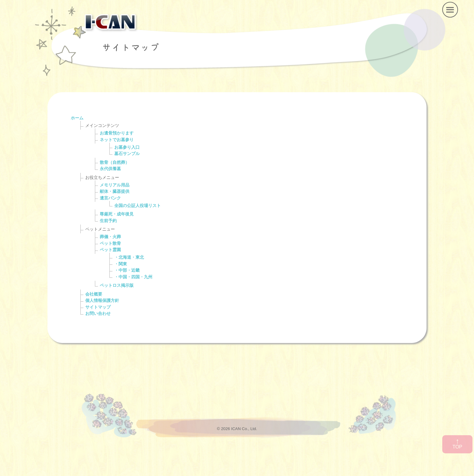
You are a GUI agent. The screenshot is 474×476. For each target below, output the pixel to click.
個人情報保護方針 (102, 300)
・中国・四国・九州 (133, 277)
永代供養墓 (110, 169)
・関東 (121, 264)
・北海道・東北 (129, 257)
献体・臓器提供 (115, 191)
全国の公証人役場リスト (138, 206)
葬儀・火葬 (110, 237)
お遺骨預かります (117, 133)
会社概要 (94, 294)
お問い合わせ (98, 313)
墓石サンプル (127, 154)
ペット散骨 (110, 243)
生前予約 (108, 221)
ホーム (77, 118)
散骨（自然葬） (115, 162)
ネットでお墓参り (117, 140)
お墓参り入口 (127, 147)
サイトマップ (98, 307)
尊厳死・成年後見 (117, 214)
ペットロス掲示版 (117, 285)
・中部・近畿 (127, 270)
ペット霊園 (110, 250)
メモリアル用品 (115, 185)
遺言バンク (110, 198)
